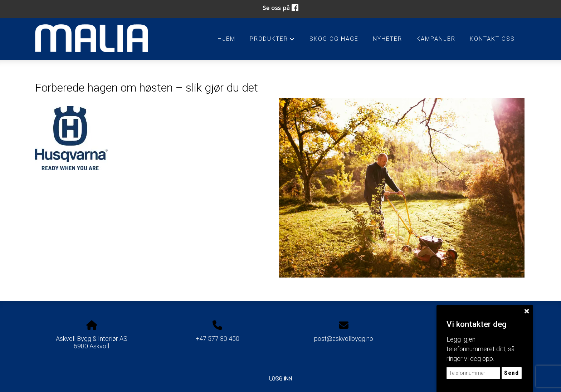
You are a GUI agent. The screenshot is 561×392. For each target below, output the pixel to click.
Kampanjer (436, 39)
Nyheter (387, 39)
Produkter (272, 41)
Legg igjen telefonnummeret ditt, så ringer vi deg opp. (480, 349)
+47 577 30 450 (217, 339)
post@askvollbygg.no (344, 339)
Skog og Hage (334, 39)
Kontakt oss (492, 39)
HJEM (226, 39)
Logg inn (280, 379)
